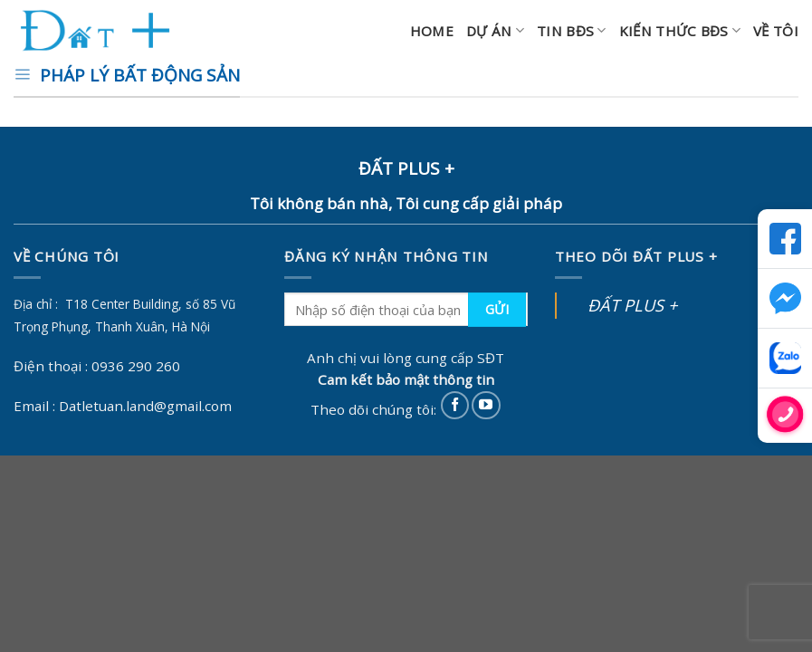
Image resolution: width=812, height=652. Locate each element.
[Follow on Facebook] (455, 405)
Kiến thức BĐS (680, 31)
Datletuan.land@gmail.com (145, 406)
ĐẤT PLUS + (632, 305)
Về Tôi (776, 31)
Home (432, 31)
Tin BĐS (572, 31)
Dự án (495, 31)
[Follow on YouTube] (486, 405)
